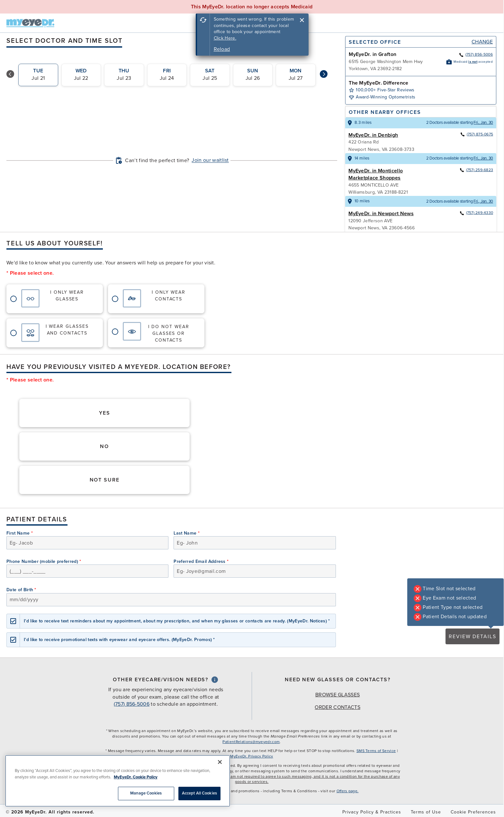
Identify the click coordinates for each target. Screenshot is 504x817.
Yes (105, 413)
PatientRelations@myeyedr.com (251, 742)
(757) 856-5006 (476, 54)
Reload (222, 49)
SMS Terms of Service (376, 751)
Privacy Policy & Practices (372, 812)
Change (482, 42)
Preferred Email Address (201, 561)
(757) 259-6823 (476, 170)
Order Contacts (337, 707)
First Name (20, 533)
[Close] (220, 762)
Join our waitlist (210, 160)
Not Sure (105, 480)
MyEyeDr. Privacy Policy (252, 756)
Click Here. (225, 38)
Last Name (187, 533)
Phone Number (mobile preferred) (44, 561)
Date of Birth (21, 590)
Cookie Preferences (473, 812)
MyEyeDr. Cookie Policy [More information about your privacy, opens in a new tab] (136, 777)
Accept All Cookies (199, 793)
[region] (118, 781)
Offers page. (348, 791)
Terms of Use (426, 812)
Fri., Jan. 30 (483, 123)
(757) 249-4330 (476, 213)
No (104, 446)
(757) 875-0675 (477, 134)
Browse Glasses (337, 695)
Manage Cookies (146, 793)
